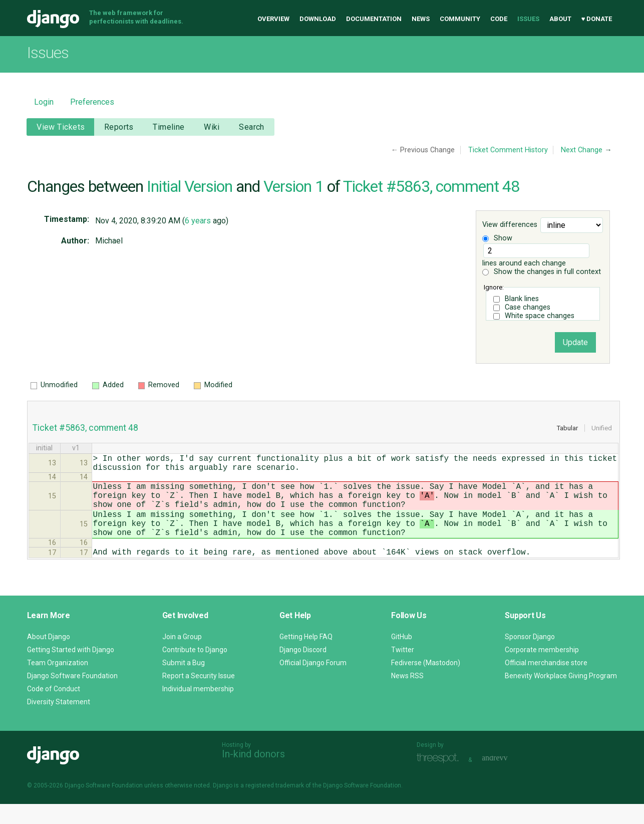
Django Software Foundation (72, 696)
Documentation (374, 19)
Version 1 (293, 186)
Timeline (169, 127)
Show (497, 238)
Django (53, 19)
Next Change (582, 150)
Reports (119, 127)
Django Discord (303, 670)
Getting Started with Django (71, 670)
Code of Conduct (54, 709)
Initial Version (190, 186)
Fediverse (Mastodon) (426, 683)
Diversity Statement (59, 722)
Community (460, 19)
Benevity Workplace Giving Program (561, 696)
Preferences (92, 102)
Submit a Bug (184, 683)
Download (318, 19)
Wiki (212, 127)
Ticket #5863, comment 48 (431, 186)
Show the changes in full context (542, 272)
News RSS (407, 696)
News (421, 19)
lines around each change (536, 255)
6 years (198, 221)
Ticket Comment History (508, 150)
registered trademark (275, 805)
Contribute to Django (195, 670)
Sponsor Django (530, 657)
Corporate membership (542, 670)
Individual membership (198, 709)
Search (252, 127)
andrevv (506, 779)
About (560, 19)
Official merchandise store (546, 683)
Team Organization (58, 683)
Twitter (403, 670)
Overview (273, 19)
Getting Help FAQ (306, 657)
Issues (528, 19)
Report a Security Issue (199, 696)
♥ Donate (597, 19)
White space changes (540, 316)
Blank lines (522, 299)
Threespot (440, 779)
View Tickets (61, 127)
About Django (49, 657)
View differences (510, 225)
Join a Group (182, 657)
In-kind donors (253, 774)
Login (44, 102)
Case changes (528, 307)
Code (499, 19)
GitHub (402, 657)
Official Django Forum (313, 683)
